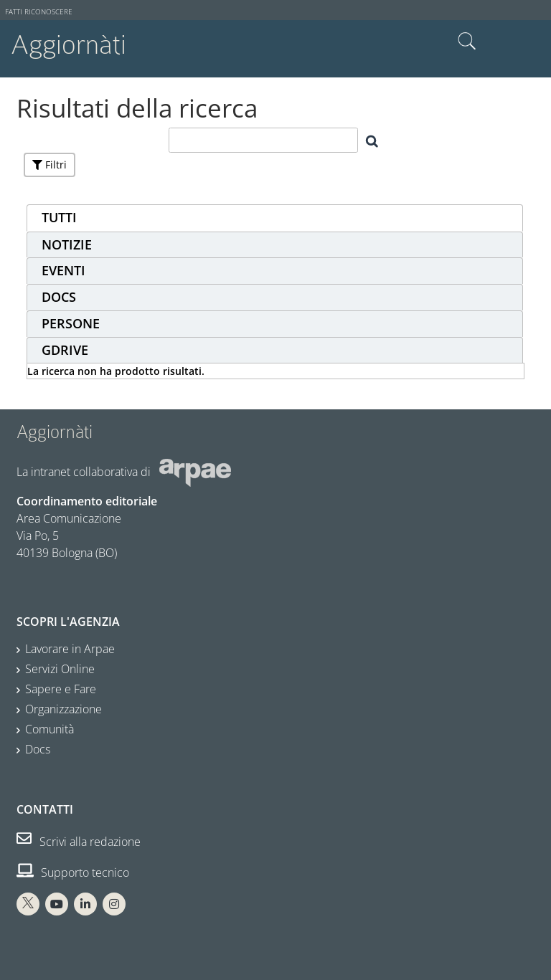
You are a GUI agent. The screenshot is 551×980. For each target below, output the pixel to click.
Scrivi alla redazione (79, 842)
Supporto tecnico (73, 872)
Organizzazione (63, 709)
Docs (38, 749)
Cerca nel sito (467, 42)
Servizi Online (60, 669)
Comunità (50, 729)
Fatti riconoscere (39, 12)
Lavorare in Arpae (70, 649)
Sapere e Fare (61, 689)
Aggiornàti (69, 45)
